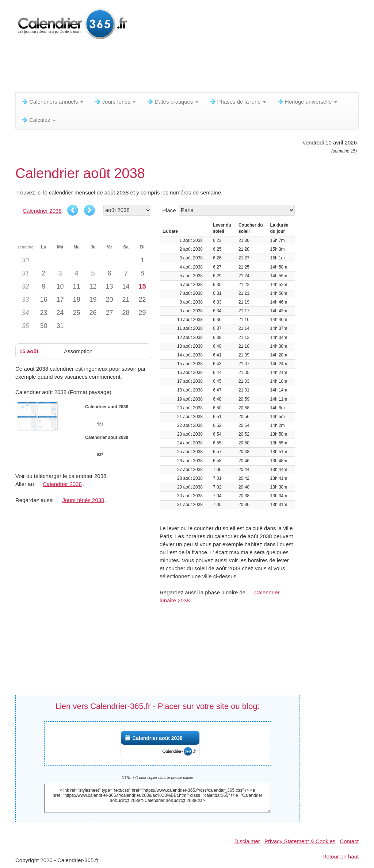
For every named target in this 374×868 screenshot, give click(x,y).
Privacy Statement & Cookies (300, 841)
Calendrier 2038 (42, 211)
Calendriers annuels (52, 102)
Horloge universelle (307, 102)
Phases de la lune (238, 102)
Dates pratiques (172, 102)
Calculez (38, 120)
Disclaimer (247, 841)
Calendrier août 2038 (157, 738)
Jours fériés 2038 (83, 500)
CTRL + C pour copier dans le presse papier (157, 778)
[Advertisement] (192, 67)
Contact (349, 841)
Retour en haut (341, 857)
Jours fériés (115, 102)
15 (142, 286)
